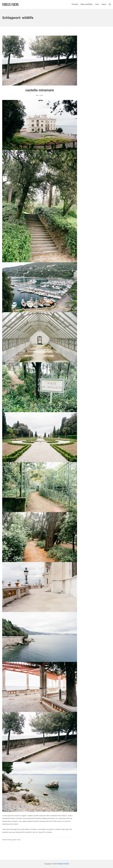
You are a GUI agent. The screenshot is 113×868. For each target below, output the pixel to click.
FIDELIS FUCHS (63, 864)
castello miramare (40, 90)
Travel (18, 840)
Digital (14, 840)
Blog (10, 840)
